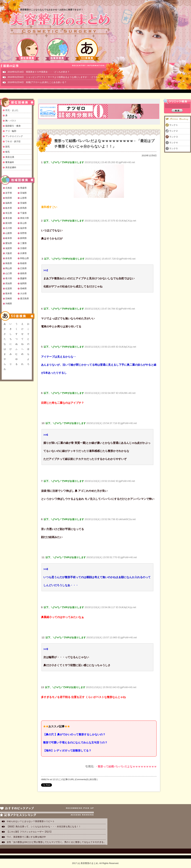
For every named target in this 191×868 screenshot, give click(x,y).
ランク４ (174, 143)
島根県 (23, 263)
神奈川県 (24, 218)
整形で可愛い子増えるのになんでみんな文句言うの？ (75, 743)
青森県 (23, 188)
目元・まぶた (12, 110)
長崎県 (23, 288)
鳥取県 (9, 263)
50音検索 (87, 49)
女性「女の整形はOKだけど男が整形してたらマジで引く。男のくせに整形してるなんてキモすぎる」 (56, 842)
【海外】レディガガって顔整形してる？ (67, 751)
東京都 (9, 218)
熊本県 (9, 293)
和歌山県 (24, 258)
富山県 (23, 223)
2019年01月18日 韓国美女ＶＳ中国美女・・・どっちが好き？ (39, 72)
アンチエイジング (14, 136)
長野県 (23, 233)
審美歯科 (10, 162)
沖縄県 (9, 304)
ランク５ (174, 148)
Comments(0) (82, 779)
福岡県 (23, 283)
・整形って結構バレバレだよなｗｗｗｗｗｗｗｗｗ (126, 766)
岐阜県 (9, 238)
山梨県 (9, 233)
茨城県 (23, 203)
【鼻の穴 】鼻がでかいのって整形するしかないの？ (74, 734)
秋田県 (9, 198)
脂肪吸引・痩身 (13, 126)
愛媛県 (23, 278)
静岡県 (23, 238)
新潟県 (9, 223)
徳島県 (23, 273)
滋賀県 (9, 248)
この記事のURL (67, 779)
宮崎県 (9, 299)
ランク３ (174, 137)
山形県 (23, 198)
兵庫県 (23, 253)
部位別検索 (27, 49)
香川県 (9, 278)
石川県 (9, 228)
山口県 (9, 273)
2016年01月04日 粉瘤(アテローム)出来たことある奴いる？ (37, 82)
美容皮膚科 (11, 167)
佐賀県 (9, 288)
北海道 (9, 188)
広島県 (23, 268)
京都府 (23, 248)
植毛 (8, 152)
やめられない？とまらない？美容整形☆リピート (32, 821)
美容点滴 (10, 157)
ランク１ (174, 125)
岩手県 (9, 193)
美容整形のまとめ (60, 24)
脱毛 (8, 147)
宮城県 (23, 193)
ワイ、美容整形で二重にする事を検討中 (26, 837)
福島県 (9, 203)
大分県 (23, 293)
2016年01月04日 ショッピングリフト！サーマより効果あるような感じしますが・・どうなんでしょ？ (58, 77)
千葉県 (23, 213)
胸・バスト (11, 121)
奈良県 (9, 258)
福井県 (23, 228)
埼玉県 (9, 213)
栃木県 (9, 208)
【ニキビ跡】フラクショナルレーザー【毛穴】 (30, 832)
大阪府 (9, 253)
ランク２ (174, 131)
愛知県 (9, 243)
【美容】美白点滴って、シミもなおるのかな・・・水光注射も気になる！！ (44, 827)
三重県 (23, 243)
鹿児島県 (24, 299)
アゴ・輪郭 (11, 131)
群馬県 (23, 208)
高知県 (9, 283)
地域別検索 (57, 49)
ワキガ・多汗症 (13, 141)
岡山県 (9, 268)
